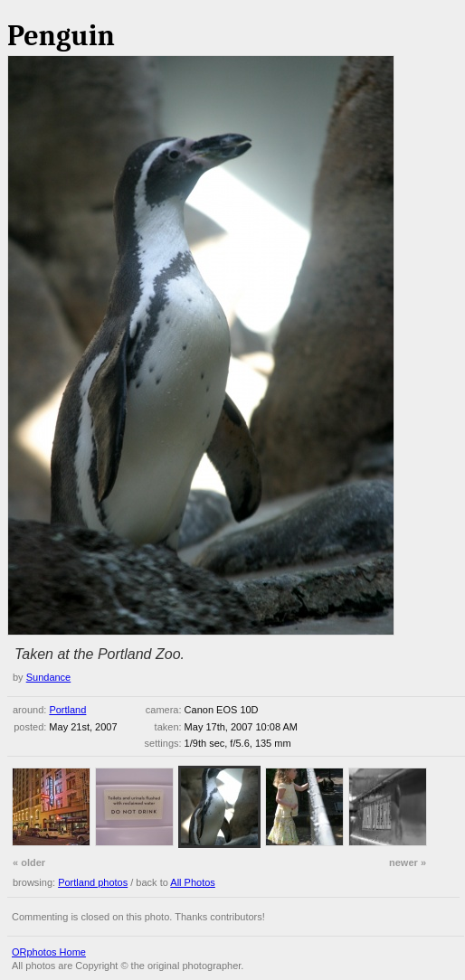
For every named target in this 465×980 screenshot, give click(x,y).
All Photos (193, 882)
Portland (67, 710)
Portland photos (93, 882)
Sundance (49, 677)
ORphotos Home (49, 952)
